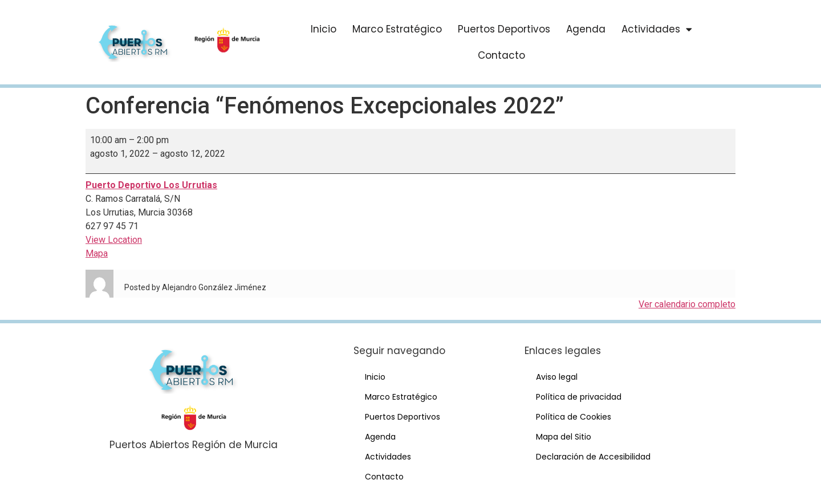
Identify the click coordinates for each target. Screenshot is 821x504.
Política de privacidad (579, 397)
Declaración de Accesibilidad (593, 457)
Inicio (324, 29)
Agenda (586, 29)
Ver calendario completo (687, 304)
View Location (114, 240)
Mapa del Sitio (564, 437)
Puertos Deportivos (504, 29)
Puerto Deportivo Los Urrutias (151, 185)
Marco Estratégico (397, 29)
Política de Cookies (574, 417)
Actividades (657, 29)
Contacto (501, 55)
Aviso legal (557, 377)
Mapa (97, 253)
